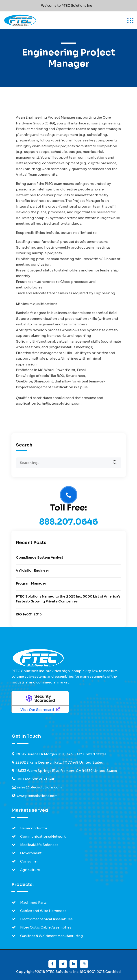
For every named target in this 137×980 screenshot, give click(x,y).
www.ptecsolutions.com (37, 796)
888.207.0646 (69, 522)
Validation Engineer (33, 570)
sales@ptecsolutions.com (39, 787)
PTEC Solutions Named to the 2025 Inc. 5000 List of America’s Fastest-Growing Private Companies (68, 599)
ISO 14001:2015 (29, 614)
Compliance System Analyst (40, 557)
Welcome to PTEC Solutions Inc (66, 6)
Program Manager (31, 583)
